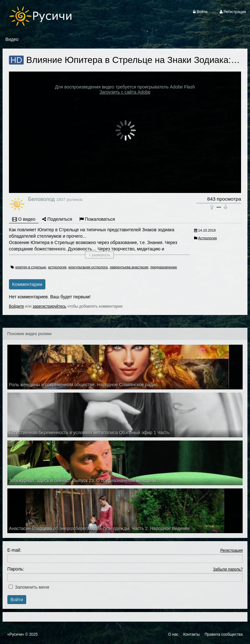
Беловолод (41, 199)
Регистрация (231, 550)
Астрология (208, 238)
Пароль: (16, 569)
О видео (24, 219)
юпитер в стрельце (31, 267)
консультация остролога (88, 267)
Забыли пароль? (228, 569)
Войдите (16, 306)
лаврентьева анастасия (129, 267)
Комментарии (27, 284)
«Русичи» (16, 634)
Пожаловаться (97, 219)
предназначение (164, 267)
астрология (57, 267)
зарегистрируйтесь (49, 306)
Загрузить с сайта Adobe (125, 92)
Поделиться (57, 219)
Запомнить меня (32, 587)
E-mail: (14, 550)
